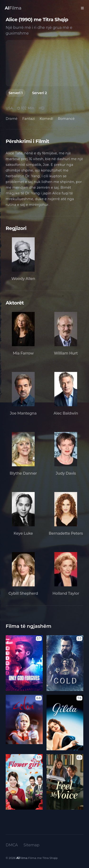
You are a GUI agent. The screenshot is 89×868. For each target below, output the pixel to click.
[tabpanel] (44, 63)
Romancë (66, 119)
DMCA (12, 845)
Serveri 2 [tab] (39, 93)
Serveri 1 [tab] (16, 93)
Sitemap (31, 845)
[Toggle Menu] (82, 8)
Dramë (12, 119)
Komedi (46, 119)
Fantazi (29, 119)
